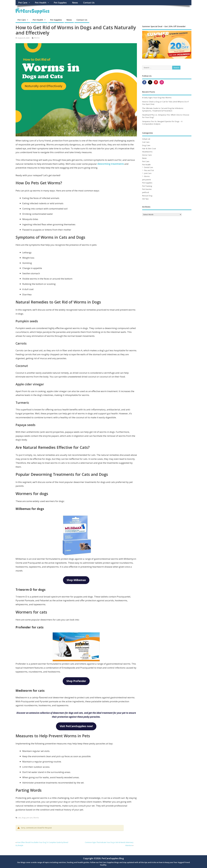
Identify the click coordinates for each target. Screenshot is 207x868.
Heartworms (147, 152)
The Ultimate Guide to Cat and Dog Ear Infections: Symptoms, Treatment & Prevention (163, 109)
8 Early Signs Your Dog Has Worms (157, 98)
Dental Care (149, 167)
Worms (37, 38)
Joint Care (148, 173)
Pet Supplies (60, 3)
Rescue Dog (147, 196)
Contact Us (89, 3)
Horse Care (147, 155)
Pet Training (147, 186)
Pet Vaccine (147, 189)
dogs (24, 818)
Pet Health (41, 3)
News (75, 3)
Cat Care (146, 142)
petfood (146, 192)
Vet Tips (145, 199)
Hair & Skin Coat (149, 149)
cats (19, 818)
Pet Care (23, 3)
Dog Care (146, 145)
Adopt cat (146, 139)
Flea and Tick (149, 170)
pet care (30, 818)
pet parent (146, 180)
